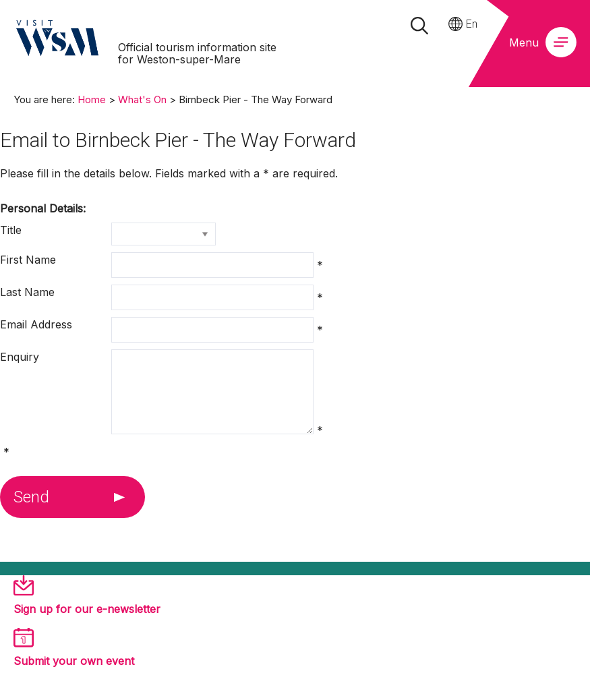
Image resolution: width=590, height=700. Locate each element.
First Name (28, 260)
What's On (142, 99)
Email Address (36, 324)
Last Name (27, 292)
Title (11, 230)
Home (92, 99)
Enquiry (20, 357)
